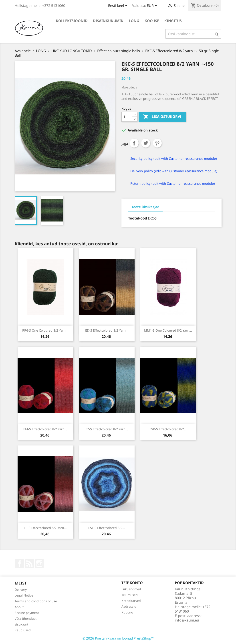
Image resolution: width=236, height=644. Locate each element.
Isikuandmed (131, 589)
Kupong (127, 612)
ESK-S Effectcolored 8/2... (168, 429)
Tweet (146, 143)
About (19, 607)
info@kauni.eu (187, 620)
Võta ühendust (26, 618)
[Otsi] (193, 34)
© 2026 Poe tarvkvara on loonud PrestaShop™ (118, 638)
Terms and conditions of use (36, 601)
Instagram (39, 564)
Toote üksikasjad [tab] (145, 207)
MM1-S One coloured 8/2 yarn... (168, 330)
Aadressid (129, 606)
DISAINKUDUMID (108, 21)
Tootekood (138, 218)
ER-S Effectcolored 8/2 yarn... (45, 528)
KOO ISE (152, 21)
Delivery (21, 590)
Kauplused (23, 630)
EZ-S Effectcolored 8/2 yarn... (107, 429)
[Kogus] (127, 117)
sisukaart (21, 624)
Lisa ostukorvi (162, 117)
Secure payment (27, 613)
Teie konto (132, 583)
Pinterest (157, 143)
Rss (29, 564)
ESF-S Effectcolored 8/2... (107, 528)
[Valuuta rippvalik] (153, 6)
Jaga (134, 143)
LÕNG (134, 21)
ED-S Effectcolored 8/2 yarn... (107, 330)
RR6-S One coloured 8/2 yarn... (45, 330)
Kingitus (173, 21)
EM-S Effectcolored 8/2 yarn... (45, 429)
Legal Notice (24, 595)
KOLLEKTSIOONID (72, 21)
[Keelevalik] (118, 6)
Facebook (20, 564)
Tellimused (130, 595)
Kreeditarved (131, 601)
